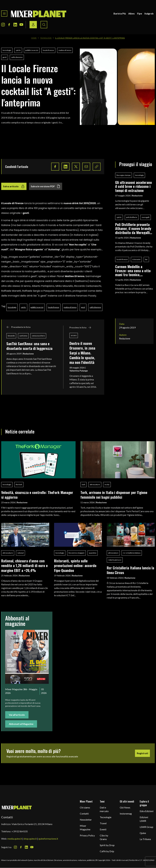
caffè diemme (17, 57)
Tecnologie (46, 38)
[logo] (39, 14)
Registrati (142, 753)
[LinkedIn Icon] (15, 25)
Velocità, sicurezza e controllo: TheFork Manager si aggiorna (37, 495)
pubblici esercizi (32, 50)
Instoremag (126, 814)
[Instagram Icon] (3, 25)
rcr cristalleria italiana (132, 553)
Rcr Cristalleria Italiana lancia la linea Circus (130, 570)
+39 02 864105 (20, 831)
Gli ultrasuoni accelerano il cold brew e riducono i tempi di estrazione (134, 186)
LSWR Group (146, 827)
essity (107, 484)
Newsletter (86, 820)
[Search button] (44, 25)
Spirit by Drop (107, 845)
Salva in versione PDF (46, 186)
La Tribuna (145, 839)
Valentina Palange (79, 371)
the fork (19, 484)
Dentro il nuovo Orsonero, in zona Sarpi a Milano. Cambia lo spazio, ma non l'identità (82, 353)
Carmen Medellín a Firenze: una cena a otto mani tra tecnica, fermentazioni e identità (133, 270)
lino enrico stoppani (76, 553)
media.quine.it (15, 839)
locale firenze (48, 50)
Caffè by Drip (107, 851)
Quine (143, 833)
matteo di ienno (65, 50)
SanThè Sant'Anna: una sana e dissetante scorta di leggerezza (29, 346)
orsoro (74, 335)
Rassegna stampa (124, 175)
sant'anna (23, 336)
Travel (103, 823)
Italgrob (149, 13)
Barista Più (120, 13)
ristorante (136, 259)
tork (83, 484)
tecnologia (7, 50)
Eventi (103, 829)
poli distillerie (132, 217)
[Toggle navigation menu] (4, 14)
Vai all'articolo (17, 715)
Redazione (28, 354)
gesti (5, 57)
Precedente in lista (18, 327)
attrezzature (95, 484)
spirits (18, 50)
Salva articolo (14, 186)
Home (34, 38)
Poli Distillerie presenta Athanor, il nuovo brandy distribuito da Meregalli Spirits (133, 228)
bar (146, 259)
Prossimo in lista (80, 328)
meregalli (146, 217)
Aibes (131, 13)
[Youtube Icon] (21, 25)
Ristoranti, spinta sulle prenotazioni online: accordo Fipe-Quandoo (75, 565)
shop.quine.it (30, 839)
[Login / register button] (33, 25)
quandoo (93, 553)
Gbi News (125, 807)
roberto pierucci (115, 560)
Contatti (84, 814)
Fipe (140, 13)
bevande (11, 336)
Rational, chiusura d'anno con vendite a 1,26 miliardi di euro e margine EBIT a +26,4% (24, 565)
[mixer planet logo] (17, 807)
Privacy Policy (87, 835)
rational (20, 553)
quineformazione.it (48, 839)
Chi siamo (85, 807)
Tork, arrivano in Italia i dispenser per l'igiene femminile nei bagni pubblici (114, 495)
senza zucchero (38, 336)
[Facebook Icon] (9, 25)
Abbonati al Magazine (21, 724)
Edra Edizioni (147, 811)
